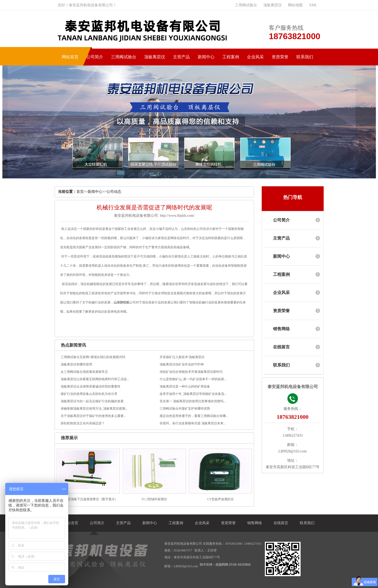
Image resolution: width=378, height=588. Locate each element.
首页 (80, 192)
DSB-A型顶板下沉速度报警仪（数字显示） (88, 499)
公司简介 (95, 57)
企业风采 (255, 57)
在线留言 (281, 347)
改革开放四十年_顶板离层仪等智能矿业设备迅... (193, 394)
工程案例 (231, 57)
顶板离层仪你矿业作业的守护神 (182, 364)
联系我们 (305, 57)
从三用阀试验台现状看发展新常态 (84, 372)
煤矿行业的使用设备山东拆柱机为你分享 (89, 394)
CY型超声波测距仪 (220, 499)
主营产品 (181, 57)
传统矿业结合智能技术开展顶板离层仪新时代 (191, 372)
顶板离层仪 (272, 5)
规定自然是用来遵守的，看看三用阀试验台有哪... (194, 416)
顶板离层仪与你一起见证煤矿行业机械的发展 (92, 401)
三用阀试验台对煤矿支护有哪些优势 (185, 409)
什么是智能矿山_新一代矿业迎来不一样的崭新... (193, 379)
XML (313, 5)
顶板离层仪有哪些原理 (76, 364)
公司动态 (114, 192)
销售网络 (281, 329)
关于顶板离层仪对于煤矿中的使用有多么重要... (93, 416)
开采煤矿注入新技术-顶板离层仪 (182, 357)
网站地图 (295, 5)
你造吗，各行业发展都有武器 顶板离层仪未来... (193, 423)
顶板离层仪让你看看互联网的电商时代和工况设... (95, 379)
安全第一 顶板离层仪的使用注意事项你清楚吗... (193, 401)
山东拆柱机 (122, 302)
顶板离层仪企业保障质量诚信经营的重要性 (91, 386)
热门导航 (293, 197)
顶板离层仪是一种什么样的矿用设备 (185, 386)
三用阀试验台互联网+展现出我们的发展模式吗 (93, 357)
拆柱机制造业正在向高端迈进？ (83, 423)
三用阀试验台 (246, 5)
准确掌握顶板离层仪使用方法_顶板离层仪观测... (94, 409)
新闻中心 (206, 57)
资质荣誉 (280, 57)
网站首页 (70, 57)
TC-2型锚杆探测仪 (154, 499)
